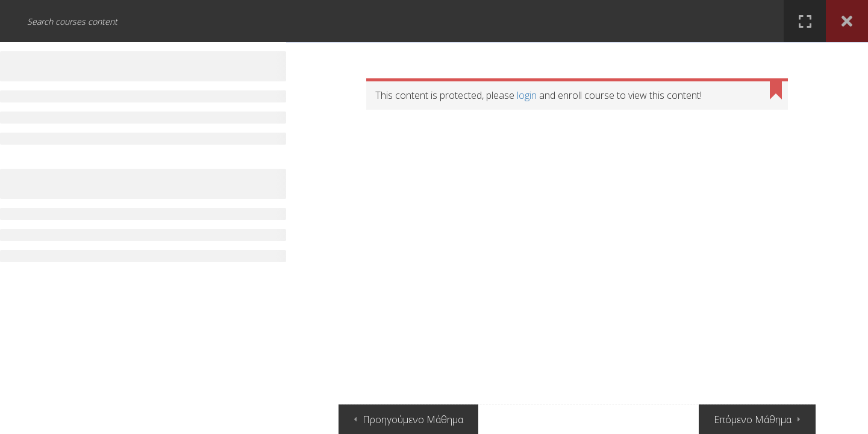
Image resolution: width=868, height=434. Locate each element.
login (527, 95)
